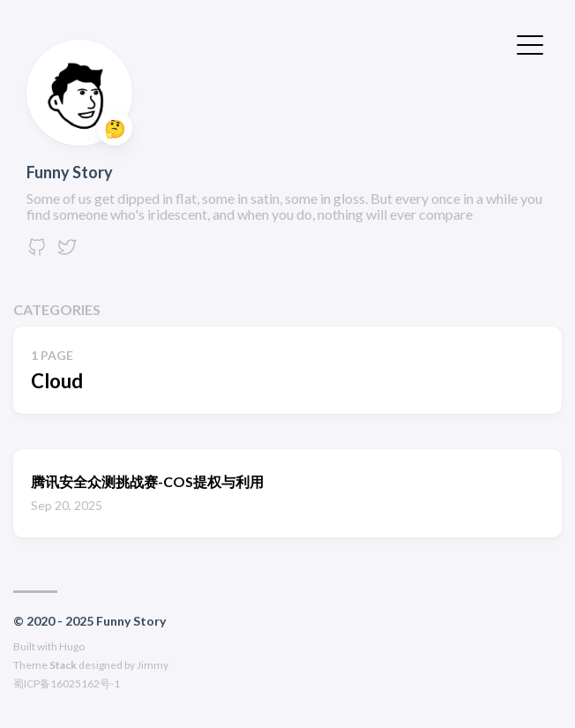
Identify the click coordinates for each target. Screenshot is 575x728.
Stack (63, 665)
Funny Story (70, 172)
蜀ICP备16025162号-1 (67, 683)
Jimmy (153, 665)
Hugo (72, 646)
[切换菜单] (530, 43)
